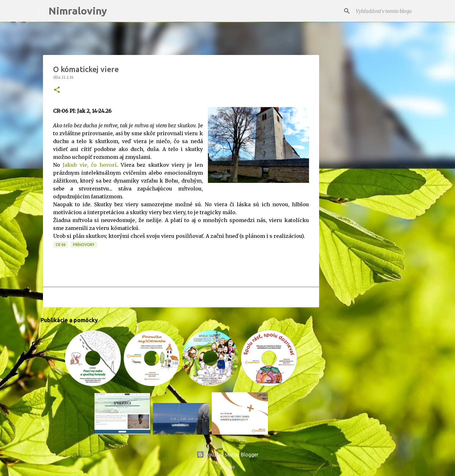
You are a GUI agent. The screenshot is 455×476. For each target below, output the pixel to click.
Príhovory (84, 245)
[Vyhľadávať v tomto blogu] (386, 11)
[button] (57, 90)
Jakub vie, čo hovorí (90, 165)
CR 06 (61, 245)
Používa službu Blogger (227, 455)
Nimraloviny (78, 11)
